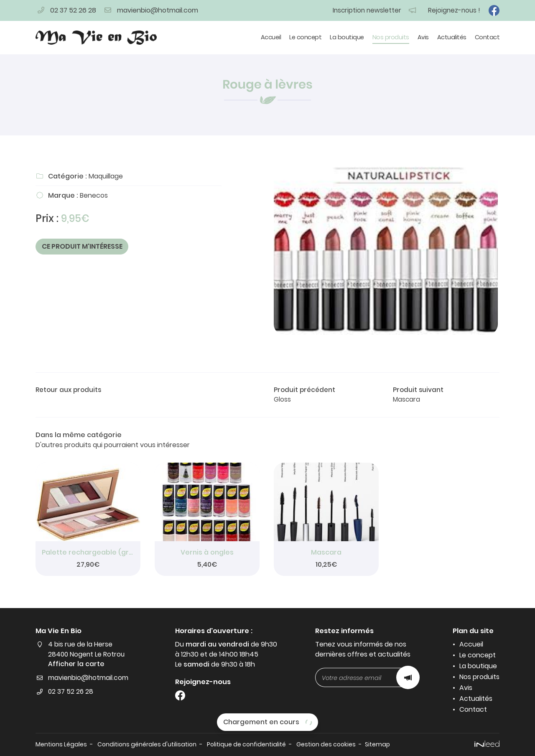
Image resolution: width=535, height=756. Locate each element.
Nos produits (391, 37)
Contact (487, 37)
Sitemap (389, 744)
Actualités (452, 37)
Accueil (271, 37)
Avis (423, 37)
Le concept (305, 37)
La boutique (347, 37)
